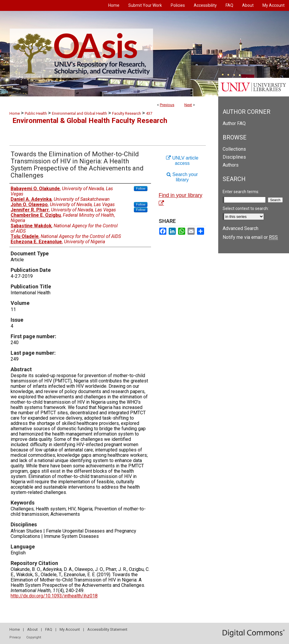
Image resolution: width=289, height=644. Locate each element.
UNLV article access (182, 161)
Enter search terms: (241, 192)
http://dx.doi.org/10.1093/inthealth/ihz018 (54, 596)
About (32, 629)
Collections (234, 149)
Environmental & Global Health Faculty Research (90, 121)
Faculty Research (127, 113)
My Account (70, 629)
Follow (141, 188)
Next (188, 105)
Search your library (182, 177)
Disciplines (234, 157)
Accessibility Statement (107, 629)
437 (149, 113)
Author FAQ (234, 123)
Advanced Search (240, 228)
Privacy (15, 637)
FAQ (49, 629)
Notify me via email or (250, 237)
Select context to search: (246, 208)
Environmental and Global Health (79, 113)
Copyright (34, 637)
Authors (231, 165)
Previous (167, 105)
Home (15, 113)
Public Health (36, 113)
